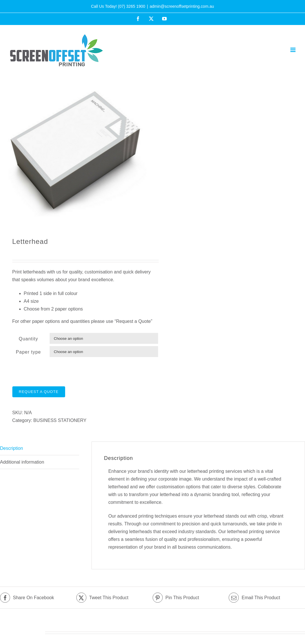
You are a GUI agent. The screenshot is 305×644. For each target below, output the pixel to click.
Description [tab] (11, 448)
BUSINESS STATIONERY (60, 420)
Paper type (28, 352)
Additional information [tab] (22, 462)
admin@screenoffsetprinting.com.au (182, 6)
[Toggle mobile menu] (293, 50)
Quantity (28, 339)
